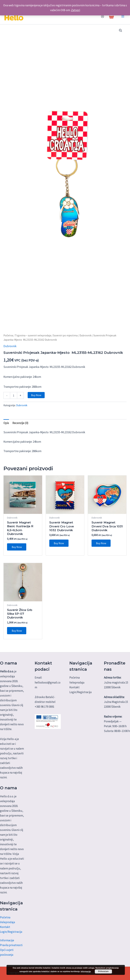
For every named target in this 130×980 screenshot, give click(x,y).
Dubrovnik (86, 337)
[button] (121, 33)
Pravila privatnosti (11, 945)
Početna (8, 337)
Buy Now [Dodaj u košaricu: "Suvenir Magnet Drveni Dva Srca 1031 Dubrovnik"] (101, 545)
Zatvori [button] (76, 10)
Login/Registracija (11, 932)
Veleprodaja (7, 922)
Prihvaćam (103, 971)
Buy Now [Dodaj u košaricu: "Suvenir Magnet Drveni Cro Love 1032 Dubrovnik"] (59, 545)
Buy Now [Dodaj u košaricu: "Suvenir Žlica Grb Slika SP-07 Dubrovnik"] (17, 633)
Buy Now (36, 397)
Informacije (7, 940)
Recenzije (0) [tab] (20, 425)
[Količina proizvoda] (14, 397)
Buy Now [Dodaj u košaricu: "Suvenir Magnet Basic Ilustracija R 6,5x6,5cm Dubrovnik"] (17, 549)
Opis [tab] (6, 425)
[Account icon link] (103, 17)
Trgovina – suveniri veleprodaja (33, 337)
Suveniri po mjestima (65, 337)
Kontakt (5, 927)
